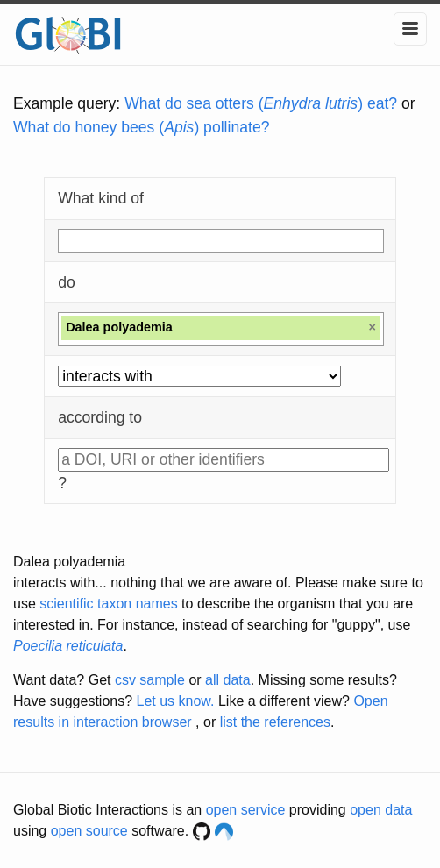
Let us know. (176, 701)
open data (381, 810)
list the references (275, 722)
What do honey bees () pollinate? (141, 127)
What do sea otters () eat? (261, 103)
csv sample (150, 680)
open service (246, 810)
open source (89, 831)
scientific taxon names (108, 604)
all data (228, 680)
